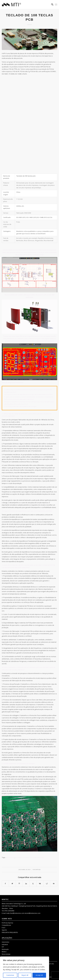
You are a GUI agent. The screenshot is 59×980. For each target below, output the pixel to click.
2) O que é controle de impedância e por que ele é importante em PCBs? (29, 394)
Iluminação (5, 949)
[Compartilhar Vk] (40, 884)
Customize (10, 975)
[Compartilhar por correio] (54, 884)
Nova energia (6, 954)
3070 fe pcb (10, 857)
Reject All (25, 975)
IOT (3, 947)
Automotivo (6, 942)
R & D (4, 928)
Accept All (39, 975)
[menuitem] (51, 4)
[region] (25, 968)
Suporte (4, 930)
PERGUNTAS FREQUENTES (10, 932)
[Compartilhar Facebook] (5, 884)
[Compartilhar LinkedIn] (26, 884)
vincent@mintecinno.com (32, 913)
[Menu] (56, 4)
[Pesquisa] (51, 4)
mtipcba (38, 870)
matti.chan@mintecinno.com (15, 913)
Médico (4, 952)
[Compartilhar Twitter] (12, 884)
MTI (51, 977)
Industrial (5, 945)
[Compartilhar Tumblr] (33, 884)
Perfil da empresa (7, 923)
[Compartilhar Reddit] (47, 884)
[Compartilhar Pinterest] (19, 884)
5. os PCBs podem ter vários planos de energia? (20, 406)
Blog (29, 12)
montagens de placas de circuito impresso (29, 857)
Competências (6, 925)
